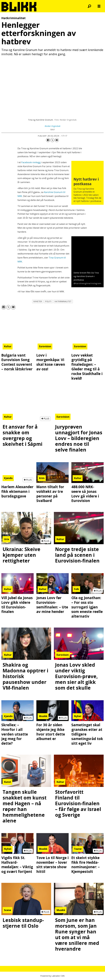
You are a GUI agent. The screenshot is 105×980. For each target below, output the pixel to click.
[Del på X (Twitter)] (52, 140)
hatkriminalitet (63, 301)
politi (48, 301)
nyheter (38, 301)
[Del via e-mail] (57, 140)
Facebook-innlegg (31, 162)
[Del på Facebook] (48, 140)
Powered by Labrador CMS (52, 976)
